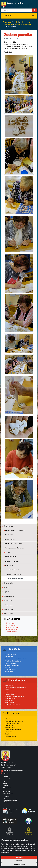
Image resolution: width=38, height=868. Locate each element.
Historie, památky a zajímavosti (15, 530)
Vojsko (7, 552)
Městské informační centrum (14, 721)
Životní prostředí (8, 583)
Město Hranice (25, 22)
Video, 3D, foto (8, 609)
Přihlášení (6, 802)
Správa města (7, 779)
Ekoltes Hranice (10, 703)
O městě (16, 22)
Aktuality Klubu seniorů (13, 574)
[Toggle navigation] (33, 16)
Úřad (4, 781)
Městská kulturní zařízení (12, 723)
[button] (34, 10)
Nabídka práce (7, 788)
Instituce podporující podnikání (14, 696)
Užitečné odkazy (10, 698)
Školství (5, 587)
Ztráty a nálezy (8, 614)
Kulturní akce (9, 719)
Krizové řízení (7, 601)
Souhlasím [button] (19, 857)
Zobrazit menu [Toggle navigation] (7, 16)
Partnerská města (10, 557)
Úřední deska (10, 623)
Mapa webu (6, 796)
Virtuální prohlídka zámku (13, 661)
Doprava (6, 592)
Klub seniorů (9, 24)
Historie (7, 734)
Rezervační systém (11, 670)
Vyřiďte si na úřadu (10, 655)
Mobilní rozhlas (9, 672)
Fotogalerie (8, 732)
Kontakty (5, 786)
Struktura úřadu (11, 625)
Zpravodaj (8, 667)
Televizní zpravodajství (12, 665)
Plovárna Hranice (10, 725)
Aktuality (5, 777)
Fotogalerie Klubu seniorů (23, 24)
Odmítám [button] (19, 861)
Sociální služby (9, 539)
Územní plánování (10, 663)
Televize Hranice (11, 632)
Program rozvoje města (12, 692)
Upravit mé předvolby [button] (19, 865)
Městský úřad (9, 686)
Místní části (8, 535)
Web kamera (6, 791)
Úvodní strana (7, 22)
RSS (4, 798)
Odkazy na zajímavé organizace (15, 548)
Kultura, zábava (8, 605)
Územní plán (9, 690)
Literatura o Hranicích (11, 561)
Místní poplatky (9, 701)
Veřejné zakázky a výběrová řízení (15, 688)
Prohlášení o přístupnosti (10, 800)
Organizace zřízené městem (14, 544)
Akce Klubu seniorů (12, 570)
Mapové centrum (8, 596)
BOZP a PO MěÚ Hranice (12, 705)
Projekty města (9, 694)
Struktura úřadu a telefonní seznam (16, 659)
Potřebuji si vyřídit (12, 630)
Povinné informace (12, 627)
